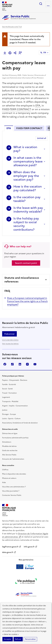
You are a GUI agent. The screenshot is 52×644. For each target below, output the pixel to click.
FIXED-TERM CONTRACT (17, 109)
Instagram (27, 364)
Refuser (18, 639)
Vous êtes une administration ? (14, 487)
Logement (6, 397)
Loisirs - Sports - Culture (11, 419)
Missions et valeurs (9, 478)
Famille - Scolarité (9, 384)
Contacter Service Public (12, 495)
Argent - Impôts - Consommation (15, 406)
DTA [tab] (9, 128)
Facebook (5, 364)
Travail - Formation (9, 393)
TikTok (12, 364)
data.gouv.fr (9, 552)
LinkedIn (20, 364)
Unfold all (42, 138)
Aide (4, 482)
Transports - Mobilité (10, 402)
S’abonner (9, 334)
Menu (48, 6)
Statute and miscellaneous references (22, 280)
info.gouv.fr (31, 547)
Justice (5, 410)
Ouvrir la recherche (41, 4)
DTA (38, 106)
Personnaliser (30, 639)
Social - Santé (7, 389)
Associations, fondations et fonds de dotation (20, 423)
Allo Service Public (9, 455)
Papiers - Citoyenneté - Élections (15, 380)
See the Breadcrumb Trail (12, 27)
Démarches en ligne (10, 433)
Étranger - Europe (9, 414)
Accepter (8, 639)
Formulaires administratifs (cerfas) (15, 438)
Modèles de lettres (9, 446)
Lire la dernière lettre (10, 340)
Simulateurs (7, 442)
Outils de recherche (10, 451)
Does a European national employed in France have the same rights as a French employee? (27, 301)
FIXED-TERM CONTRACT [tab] (29, 128)
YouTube (35, 364)
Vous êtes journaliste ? (11, 491)
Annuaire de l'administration (13, 459)
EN (45, 53)
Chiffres (5, 470)
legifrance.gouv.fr (12, 547)
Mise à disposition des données (14, 474)
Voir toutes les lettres (10, 344)
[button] (20, 53)
